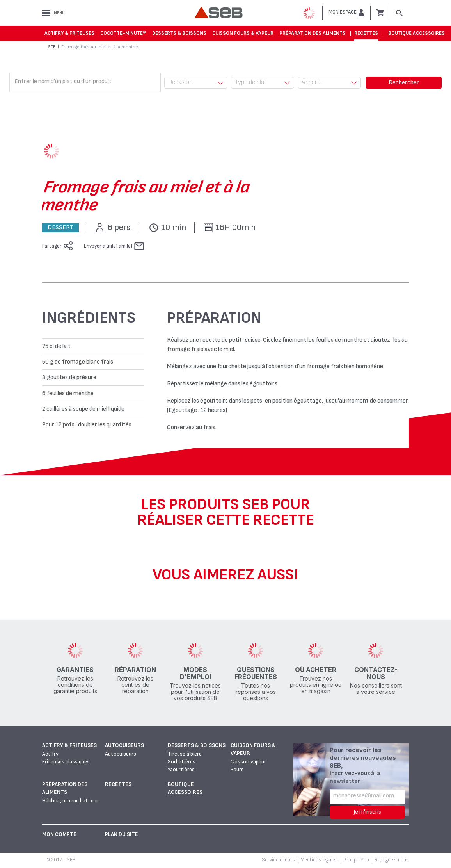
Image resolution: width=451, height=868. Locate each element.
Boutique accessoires (416, 33)
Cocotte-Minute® (123, 33)
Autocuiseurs (124, 745)
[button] (346, 12)
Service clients (278, 860)
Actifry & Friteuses (69, 33)
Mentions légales (319, 860)
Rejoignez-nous (392, 860)
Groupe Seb (356, 860)
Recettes (366, 33)
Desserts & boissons (179, 33)
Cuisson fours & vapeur (243, 33)
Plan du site (122, 834)
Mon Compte (59, 834)
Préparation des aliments (313, 33)
